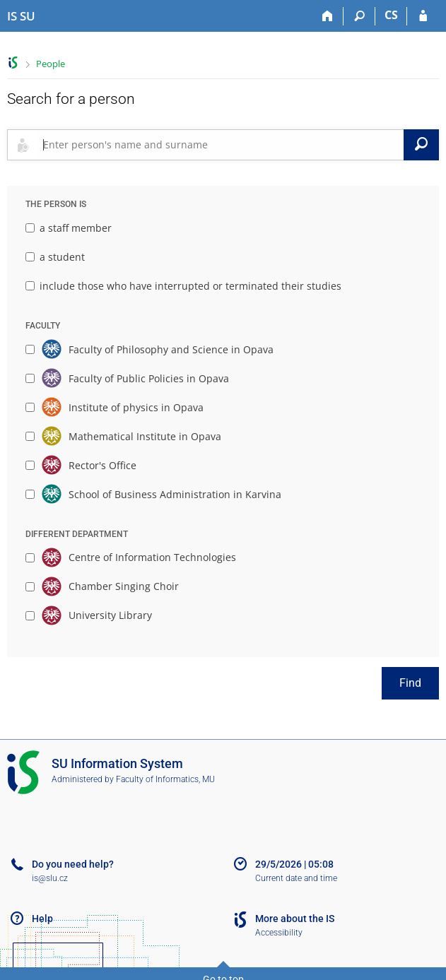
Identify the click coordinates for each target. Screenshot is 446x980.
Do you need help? (73, 864)
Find (410, 683)
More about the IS (295, 919)
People (51, 64)
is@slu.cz (50, 878)
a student (55, 257)
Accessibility (279, 933)
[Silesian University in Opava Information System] (21, 16)
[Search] (359, 16)
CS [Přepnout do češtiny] (391, 15)
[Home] (328, 16)
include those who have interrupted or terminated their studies (183, 286)
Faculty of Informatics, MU (165, 779)
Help (42, 919)
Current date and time (296, 878)
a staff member (69, 228)
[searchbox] (221, 145)
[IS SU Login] (423, 16)
